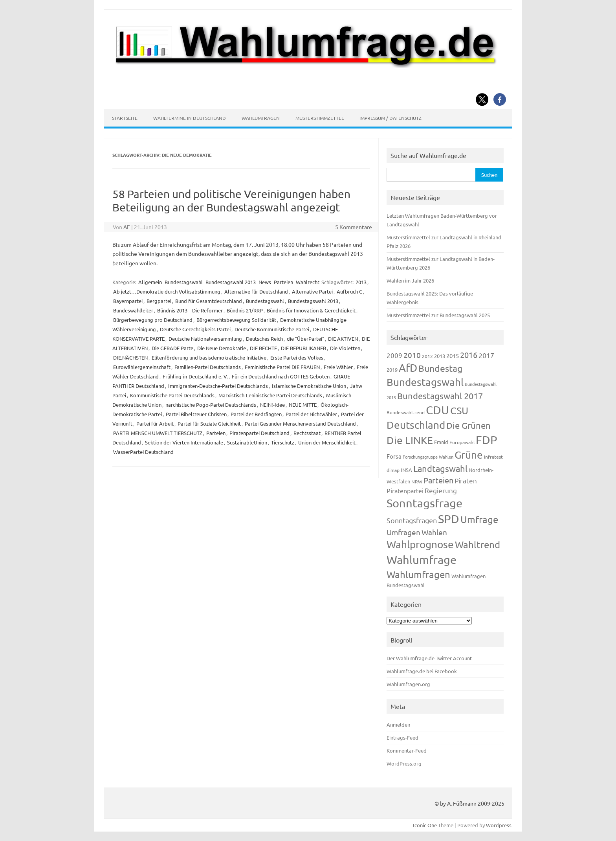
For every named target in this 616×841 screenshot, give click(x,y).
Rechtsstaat (307, 433)
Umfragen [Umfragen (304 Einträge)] (403, 532)
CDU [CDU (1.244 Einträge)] (437, 410)
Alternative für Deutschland (256, 291)
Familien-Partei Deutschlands (208, 367)
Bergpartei (159, 301)
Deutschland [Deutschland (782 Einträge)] (416, 425)
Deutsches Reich (264, 339)
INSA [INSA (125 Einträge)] (406, 470)
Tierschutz (283, 442)
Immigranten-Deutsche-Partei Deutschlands (218, 386)
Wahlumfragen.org (408, 684)
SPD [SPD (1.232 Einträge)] (449, 519)
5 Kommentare (354, 227)
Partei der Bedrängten (256, 414)
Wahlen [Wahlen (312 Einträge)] (434, 532)
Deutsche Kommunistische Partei (272, 329)
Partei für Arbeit (155, 423)
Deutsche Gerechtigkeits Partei (195, 329)
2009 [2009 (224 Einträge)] (394, 355)
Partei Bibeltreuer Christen (196, 414)
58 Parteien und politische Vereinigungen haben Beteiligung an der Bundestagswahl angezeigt (231, 201)
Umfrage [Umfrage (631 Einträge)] (479, 519)
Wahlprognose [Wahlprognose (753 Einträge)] (420, 544)
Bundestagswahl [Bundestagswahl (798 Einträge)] (425, 382)
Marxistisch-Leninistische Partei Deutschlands (270, 395)
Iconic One (425, 825)
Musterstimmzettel (320, 118)
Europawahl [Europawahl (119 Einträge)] (462, 442)
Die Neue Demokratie (222, 348)
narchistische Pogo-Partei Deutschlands (211, 405)
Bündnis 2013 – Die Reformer (190, 310)
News (265, 282)
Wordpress (499, 825)
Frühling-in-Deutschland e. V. (195, 376)
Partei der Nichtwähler (311, 414)
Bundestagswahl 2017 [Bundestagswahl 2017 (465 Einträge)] (440, 396)
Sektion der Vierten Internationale (184, 442)
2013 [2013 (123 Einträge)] (440, 356)
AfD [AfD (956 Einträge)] (408, 368)
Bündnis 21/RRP (245, 310)
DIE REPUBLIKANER (303, 348)
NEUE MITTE (303, 405)
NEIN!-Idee (272, 405)
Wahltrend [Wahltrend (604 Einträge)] (478, 544)
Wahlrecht (308, 282)
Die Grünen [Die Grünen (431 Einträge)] (468, 425)
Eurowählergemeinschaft (142, 367)
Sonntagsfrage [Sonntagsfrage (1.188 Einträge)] (424, 503)
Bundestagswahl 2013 (231, 282)
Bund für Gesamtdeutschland (209, 301)
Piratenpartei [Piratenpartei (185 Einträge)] (405, 490)
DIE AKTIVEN (343, 339)
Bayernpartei (128, 301)
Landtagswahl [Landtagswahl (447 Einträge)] (440, 468)
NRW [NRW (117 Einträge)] (417, 481)
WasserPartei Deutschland (143, 452)
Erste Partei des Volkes (297, 357)
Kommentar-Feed (407, 750)
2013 (361, 282)
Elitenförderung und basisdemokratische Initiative (209, 357)
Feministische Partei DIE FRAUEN (282, 367)
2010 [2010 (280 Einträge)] (412, 355)
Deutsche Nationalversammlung (205, 339)
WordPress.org (404, 763)
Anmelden (398, 724)
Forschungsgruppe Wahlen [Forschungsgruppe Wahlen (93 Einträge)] (428, 457)
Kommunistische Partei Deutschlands (172, 395)
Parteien (283, 282)
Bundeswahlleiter (133, 310)
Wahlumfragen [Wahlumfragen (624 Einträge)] (418, 574)
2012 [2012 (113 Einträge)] (427, 356)
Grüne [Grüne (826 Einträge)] (469, 455)
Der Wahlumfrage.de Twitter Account (429, 658)
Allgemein (150, 282)
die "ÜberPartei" (305, 339)
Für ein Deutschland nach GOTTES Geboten (281, 376)
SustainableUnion (247, 442)
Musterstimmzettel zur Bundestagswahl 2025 (438, 315)
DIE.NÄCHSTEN (130, 357)
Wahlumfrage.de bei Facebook (422, 671)
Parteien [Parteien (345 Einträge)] (438, 480)
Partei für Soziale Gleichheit (209, 423)
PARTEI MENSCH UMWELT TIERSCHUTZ (158, 433)
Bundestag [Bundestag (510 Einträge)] (440, 368)
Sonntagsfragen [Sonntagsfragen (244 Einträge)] (412, 520)
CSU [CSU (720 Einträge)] (459, 410)
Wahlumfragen (261, 118)
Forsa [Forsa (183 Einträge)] (394, 456)
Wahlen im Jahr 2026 (410, 280)
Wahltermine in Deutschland (190, 118)
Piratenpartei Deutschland (259, 433)
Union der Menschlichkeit (327, 442)
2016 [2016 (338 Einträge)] (469, 355)
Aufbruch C (349, 291)
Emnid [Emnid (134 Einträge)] (441, 442)
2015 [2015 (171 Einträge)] (453, 355)
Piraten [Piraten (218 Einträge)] (466, 480)
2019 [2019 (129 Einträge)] (392, 370)
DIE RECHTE (263, 348)
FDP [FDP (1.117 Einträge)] (487, 440)
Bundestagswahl (184, 282)
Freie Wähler (338, 367)
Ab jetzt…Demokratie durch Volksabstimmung (167, 291)
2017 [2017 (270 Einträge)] (486, 355)
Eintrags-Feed (402, 737)
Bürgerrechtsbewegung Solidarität (236, 320)
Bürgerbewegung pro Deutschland (153, 320)
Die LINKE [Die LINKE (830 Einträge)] (410, 440)
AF (127, 227)
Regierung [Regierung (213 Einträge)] (441, 490)
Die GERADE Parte (172, 348)
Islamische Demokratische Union (309, 386)
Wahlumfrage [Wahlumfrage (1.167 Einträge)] (422, 560)
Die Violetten (345, 348)
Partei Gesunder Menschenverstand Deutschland (300, 423)
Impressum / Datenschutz (390, 118)
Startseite (125, 118)
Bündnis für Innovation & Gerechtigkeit (311, 310)
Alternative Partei (312, 291)
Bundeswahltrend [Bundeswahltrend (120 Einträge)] (406, 412)
